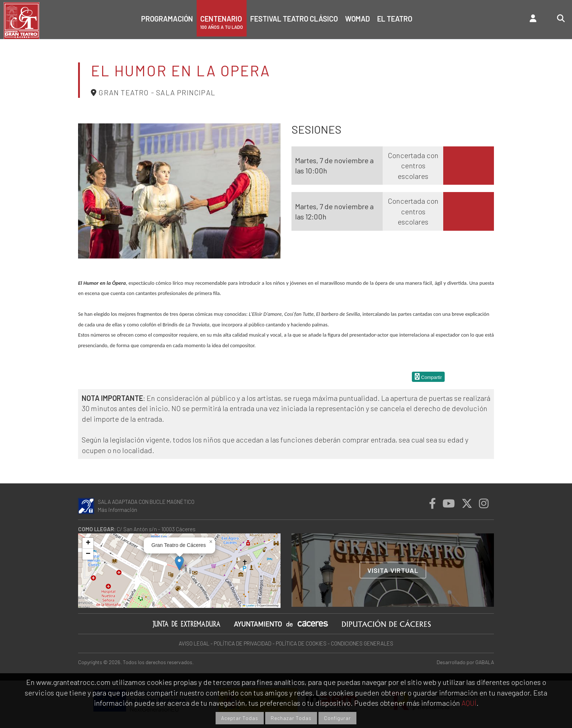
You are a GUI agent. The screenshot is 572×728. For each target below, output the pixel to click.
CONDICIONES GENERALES (362, 643)
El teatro (395, 19)
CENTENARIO (222, 22)
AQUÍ (469, 703)
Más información (117, 510)
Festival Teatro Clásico (294, 19)
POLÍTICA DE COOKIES (301, 643)
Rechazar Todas (291, 718)
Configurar (337, 718)
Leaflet (248, 606)
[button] (179, 563)
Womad (357, 19)
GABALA (485, 662)
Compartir (428, 377)
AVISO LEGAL (194, 643)
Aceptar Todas (240, 718)
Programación (167, 19)
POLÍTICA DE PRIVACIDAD (243, 643)
